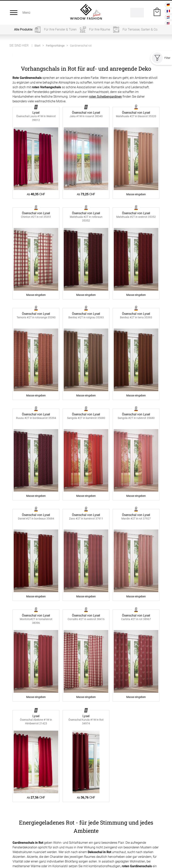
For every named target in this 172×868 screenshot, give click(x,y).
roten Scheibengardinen (105, 97)
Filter (161, 58)
